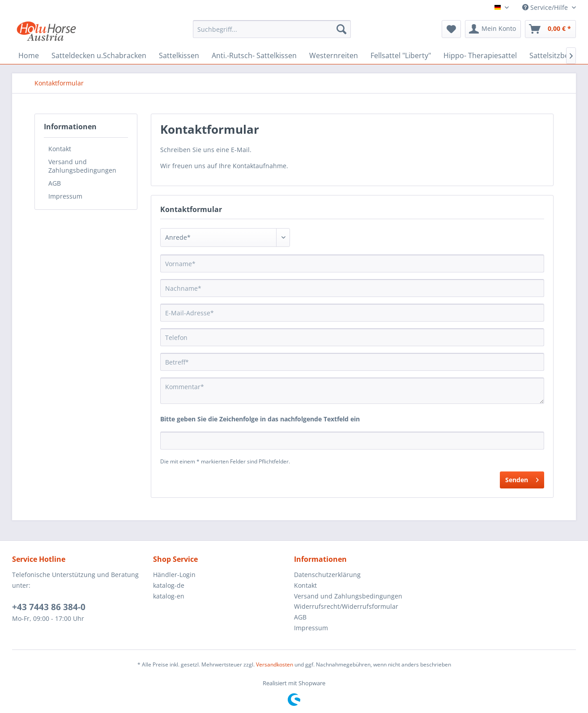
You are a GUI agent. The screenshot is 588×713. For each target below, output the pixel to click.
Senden (522, 478)
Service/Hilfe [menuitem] (546, 7)
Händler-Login (174, 575)
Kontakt (60, 149)
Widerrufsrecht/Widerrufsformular (346, 606)
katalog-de (169, 585)
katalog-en (169, 596)
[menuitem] (272, 29)
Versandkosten (275, 664)
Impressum (65, 196)
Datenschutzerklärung (327, 575)
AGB (55, 183)
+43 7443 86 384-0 (49, 607)
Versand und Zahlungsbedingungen (82, 166)
